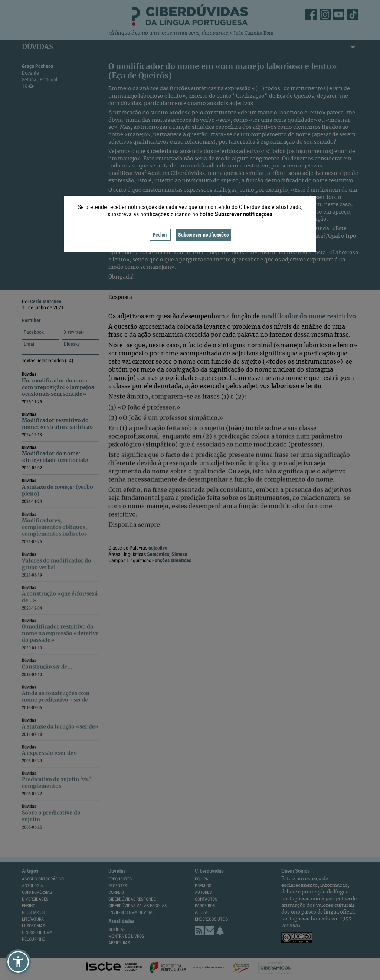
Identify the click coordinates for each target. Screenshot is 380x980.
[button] (18, 962)
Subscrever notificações (203, 235)
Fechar (160, 235)
